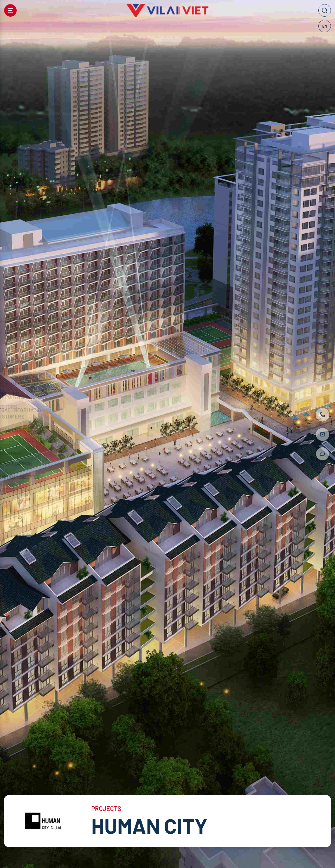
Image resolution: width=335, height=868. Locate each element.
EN (325, 26)
